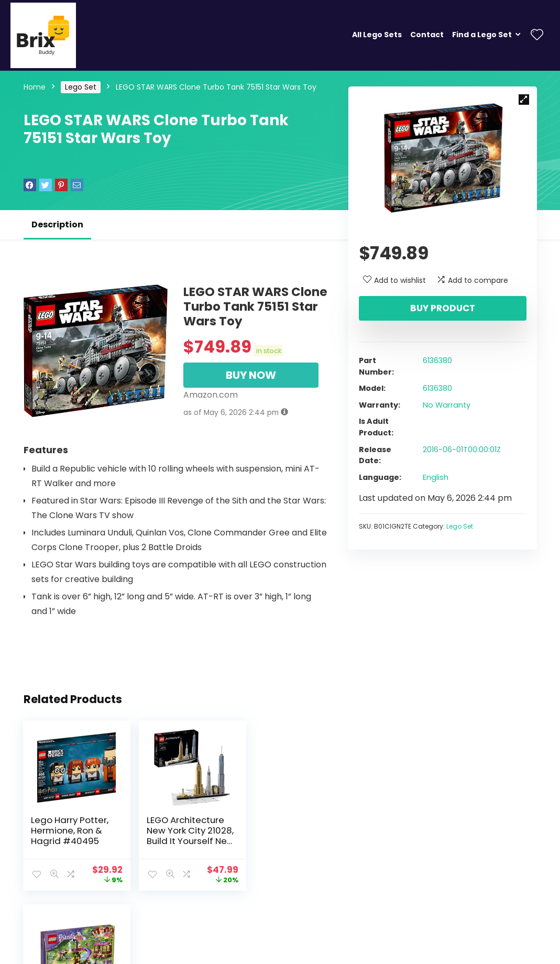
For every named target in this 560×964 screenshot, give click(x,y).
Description (57, 224)
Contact (427, 35)
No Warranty (447, 405)
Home (35, 87)
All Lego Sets (377, 35)
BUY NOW (251, 375)
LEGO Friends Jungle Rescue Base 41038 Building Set (272, 836)
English (436, 477)
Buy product (443, 308)
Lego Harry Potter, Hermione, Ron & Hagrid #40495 (70, 830)
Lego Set (81, 87)
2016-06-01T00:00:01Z (462, 450)
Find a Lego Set (482, 35)
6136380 (437, 360)
